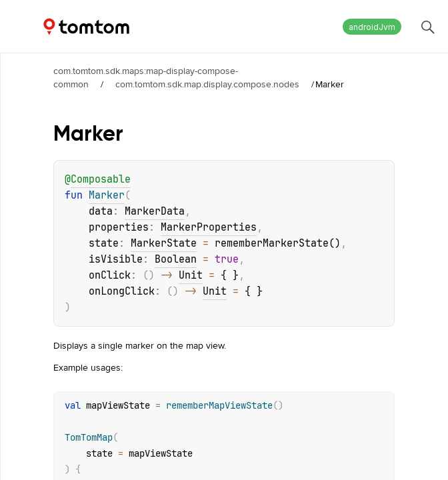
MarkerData (155, 211)
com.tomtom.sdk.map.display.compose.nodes (207, 84)
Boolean (176, 259)
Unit (191, 275)
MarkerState (164, 243)
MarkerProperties (209, 227)
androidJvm (372, 27)
